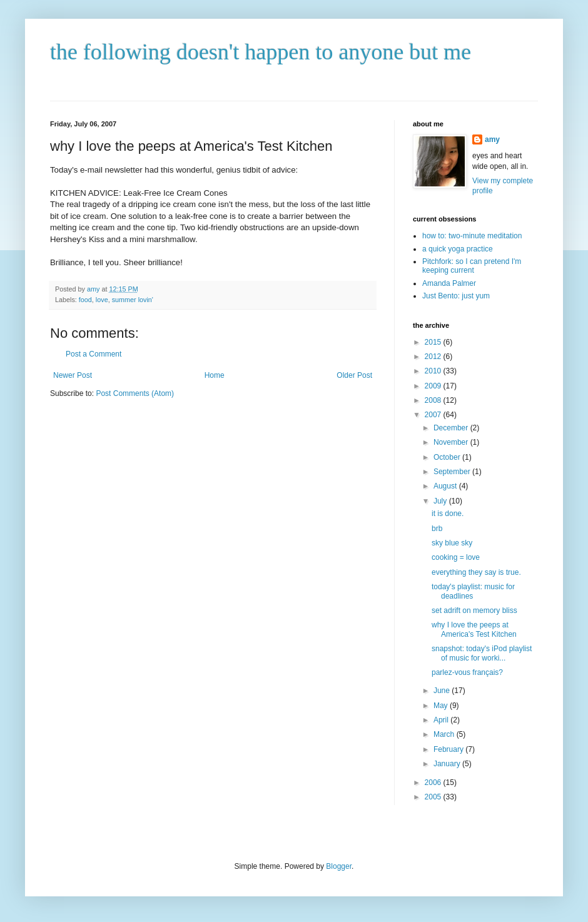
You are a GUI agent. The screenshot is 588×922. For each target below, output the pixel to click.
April (442, 720)
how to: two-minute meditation (472, 236)
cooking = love (456, 557)
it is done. (448, 514)
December (452, 428)
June (443, 691)
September (453, 472)
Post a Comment (94, 354)
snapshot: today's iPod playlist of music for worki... (482, 653)
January (448, 764)
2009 (434, 386)
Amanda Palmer (449, 283)
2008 (434, 400)
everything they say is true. (476, 572)
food (85, 300)
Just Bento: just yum (456, 296)
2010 (434, 371)
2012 (434, 357)
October (448, 457)
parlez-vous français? (467, 672)
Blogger (339, 866)
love (102, 300)
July (441, 501)
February (449, 749)
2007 (434, 415)
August (446, 486)
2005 (434, 797)
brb (437, 529)
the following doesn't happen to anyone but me (261, 52)
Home (215, 375)
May (442, 706)
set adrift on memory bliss (474, 610)
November (452, 442)
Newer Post (73, 375)
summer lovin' (133, 300)
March (445, 734)
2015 (434, 342)
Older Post (354, 375)
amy (492, 139)
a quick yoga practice (458, 249)
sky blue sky (452, 543)
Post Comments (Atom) (135, 393)
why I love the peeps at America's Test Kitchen (474, 629)
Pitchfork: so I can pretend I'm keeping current (472, 266)
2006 (434, 783)
